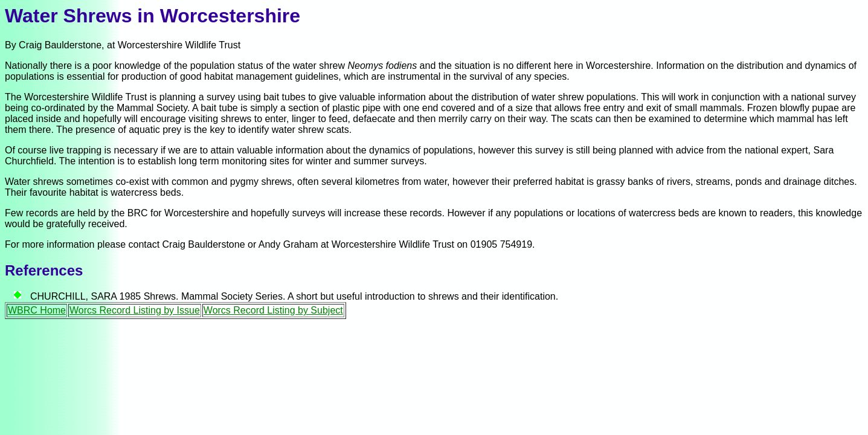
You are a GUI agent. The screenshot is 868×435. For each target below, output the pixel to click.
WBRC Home (37, 310)
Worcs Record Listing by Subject (273, 310)
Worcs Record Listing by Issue (135, 310)
